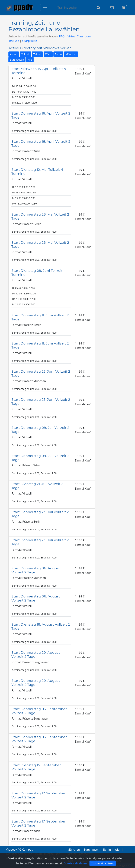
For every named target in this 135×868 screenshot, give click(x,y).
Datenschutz (104, 861)
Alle (30, 60)
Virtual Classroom (79, 36)
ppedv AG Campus (20, 850)
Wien (48, 54)
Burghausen (17, 60)
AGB (70, 861)
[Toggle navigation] (45, 8)
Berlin (58, 54)
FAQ (62, 36)
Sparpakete (29, 41)
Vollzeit (25, 54)
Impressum (84, 861)
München (71, 54)
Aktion (14, 54)
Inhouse (14, 41)
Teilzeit (37, 54)
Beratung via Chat (123, 865)
